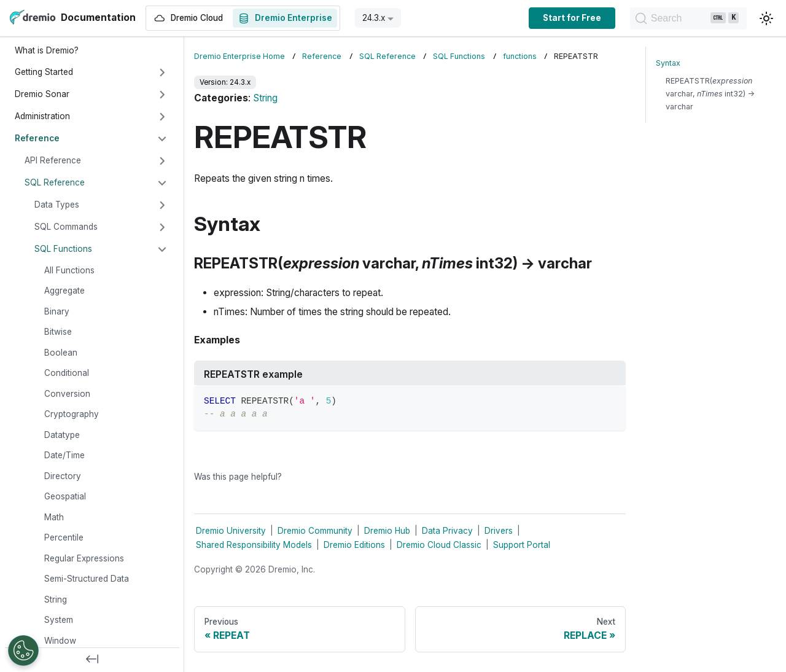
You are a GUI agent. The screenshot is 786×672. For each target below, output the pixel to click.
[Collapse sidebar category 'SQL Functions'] (162, 249)
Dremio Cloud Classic (439, 545)
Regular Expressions (84, 558)
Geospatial (65, 496)
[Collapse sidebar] (92, 660)
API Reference (53, 160)
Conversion (67, 394)
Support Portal (522, 545)
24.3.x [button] (374, 18)
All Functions (69, 270)
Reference (37, 138)
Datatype (62, 435)
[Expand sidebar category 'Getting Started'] (162, 72)
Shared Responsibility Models (254, 545)
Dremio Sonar (42, 94)
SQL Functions (63, 249)
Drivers (499, 531)
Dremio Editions (354, 545)
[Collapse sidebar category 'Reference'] (162, 139)
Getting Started (44, 72)
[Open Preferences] (23, 651)
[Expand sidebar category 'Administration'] (162, 117)
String (56, 600)
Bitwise (58, 332)
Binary (57, 311)
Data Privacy (447, 531)
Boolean (61, 353)
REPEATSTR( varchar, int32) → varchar (710, 94)
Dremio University (231, 531)
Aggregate (64, 291)
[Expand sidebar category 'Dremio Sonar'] (162, 95)
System (59, 620)
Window (60, 641)
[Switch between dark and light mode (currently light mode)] (766, 18)
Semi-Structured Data (87, 579)
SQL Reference (55, 182)
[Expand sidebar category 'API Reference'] (162, 161)
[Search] (685, 18)
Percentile (64, 537)
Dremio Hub (387, 531)
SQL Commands (66, 227)
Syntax (668, 63)
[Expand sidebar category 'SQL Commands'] (162, 227)
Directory (63, 476)
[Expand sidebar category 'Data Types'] (162, 205)
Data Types (57, 205)
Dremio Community (315, 531)
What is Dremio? (47, 50)
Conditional (67, 373)
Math (54, 517)
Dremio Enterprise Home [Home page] (239, 56)
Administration (42, 116)
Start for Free (566, 18)
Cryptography (72, 414)
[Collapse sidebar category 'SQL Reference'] (162, 183)
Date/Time (64, 455)
